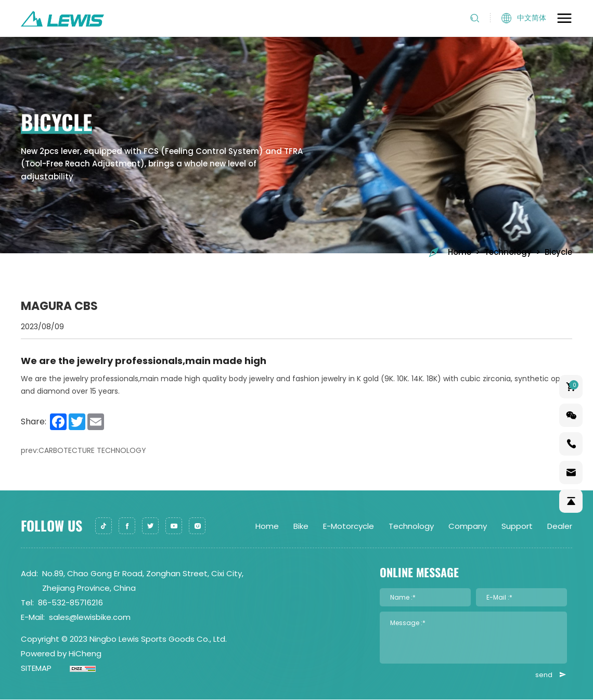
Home (449, 252)
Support (517, 526)
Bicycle (558, 252)
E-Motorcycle (349, 526)
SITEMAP (36, 668)
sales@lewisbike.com (90, 617)
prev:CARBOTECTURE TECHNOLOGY (83, 451)
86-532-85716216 (70, 602)
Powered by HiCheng (61, 653)
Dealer (560, 526)
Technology (508, 252)
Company (468, 526)
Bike (301, 526)
